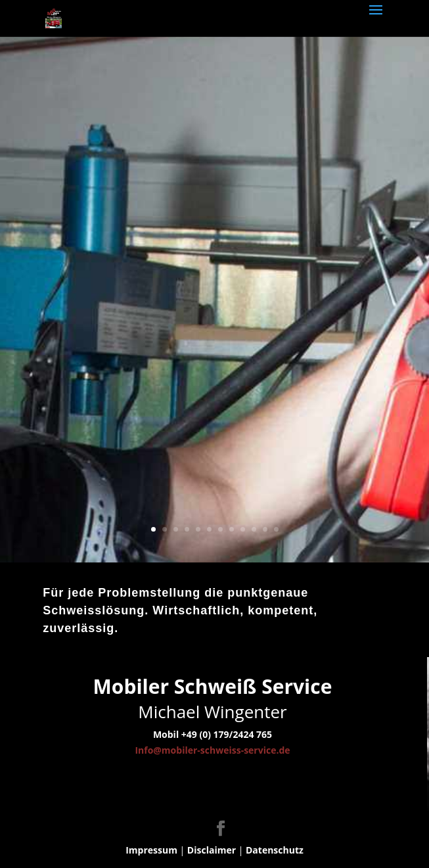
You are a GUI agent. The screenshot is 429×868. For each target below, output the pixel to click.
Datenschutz (275, 850)
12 (276, 529)
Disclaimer (212, 850)
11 (265, 529)
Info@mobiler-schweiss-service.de (212, 750)
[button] (24, 844)
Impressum (151, 850)
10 (254, 529)
